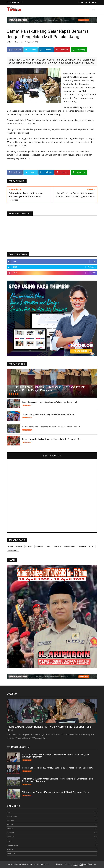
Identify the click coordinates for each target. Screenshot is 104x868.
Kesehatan (11, 854)
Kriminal (10, 829)
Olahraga (10, 833)
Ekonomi (10, 849)
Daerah (9, 812)
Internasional (12, 845)
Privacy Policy (71, 864)
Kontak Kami (78, 865)
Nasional (10, 824)
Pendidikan (11, 837)
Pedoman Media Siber (88, 864)
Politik (9, 841)
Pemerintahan (12, 816)
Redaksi (59, 864)
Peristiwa (10, 820)
